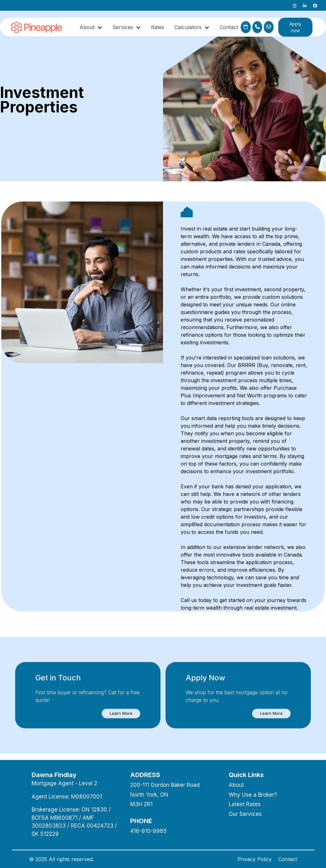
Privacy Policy (255, 859)
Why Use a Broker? (253, 795)
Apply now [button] (295, 27)
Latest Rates (245, 804)
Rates (158, 27)
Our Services (245, 814)
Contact (229, 27)
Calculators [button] (189, 27)
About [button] (88, 27)
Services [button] (124, 27)
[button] (121, 714)
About (236, 785)
